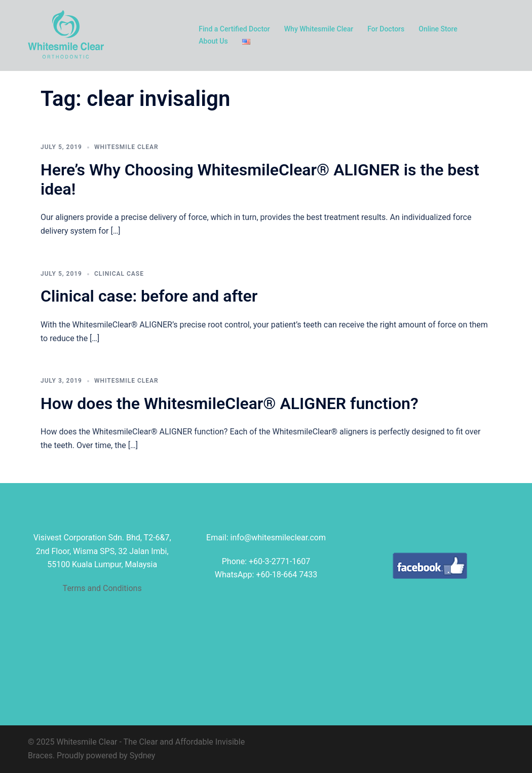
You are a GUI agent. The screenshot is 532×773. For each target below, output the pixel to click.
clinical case (119, 274)
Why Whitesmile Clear (319, 29)
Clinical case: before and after (149, 296)
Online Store (438, 29)
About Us (213, 41)
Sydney (143, 756)
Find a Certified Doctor (234, 29)
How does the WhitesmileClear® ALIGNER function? (230, 403)
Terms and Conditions (102, 588)
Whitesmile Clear (126, 147)
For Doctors (386, 29)
